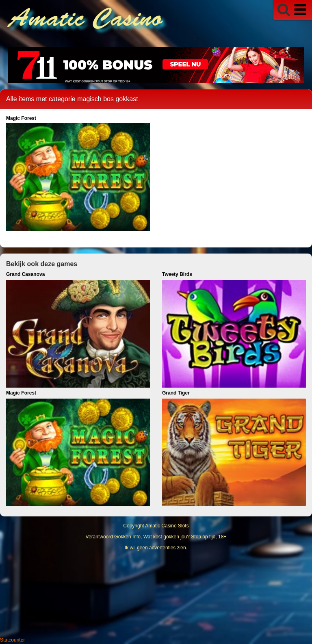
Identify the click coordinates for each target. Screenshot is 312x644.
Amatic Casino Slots (167, 526)
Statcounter (12, 640)
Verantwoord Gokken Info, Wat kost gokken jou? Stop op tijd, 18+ (156, 537)
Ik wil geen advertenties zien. (156, 548)
